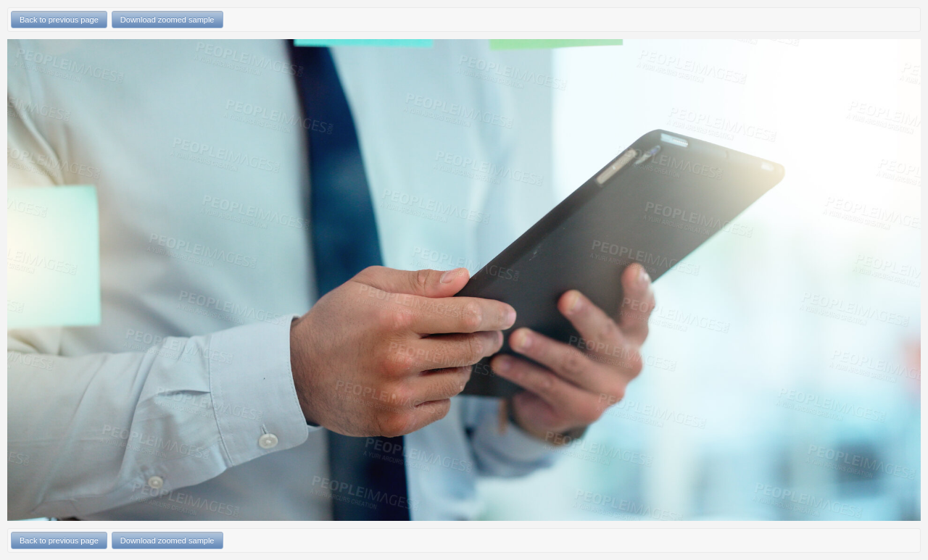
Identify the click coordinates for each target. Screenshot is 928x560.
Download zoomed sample (167, 20)
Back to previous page (59, 20)
